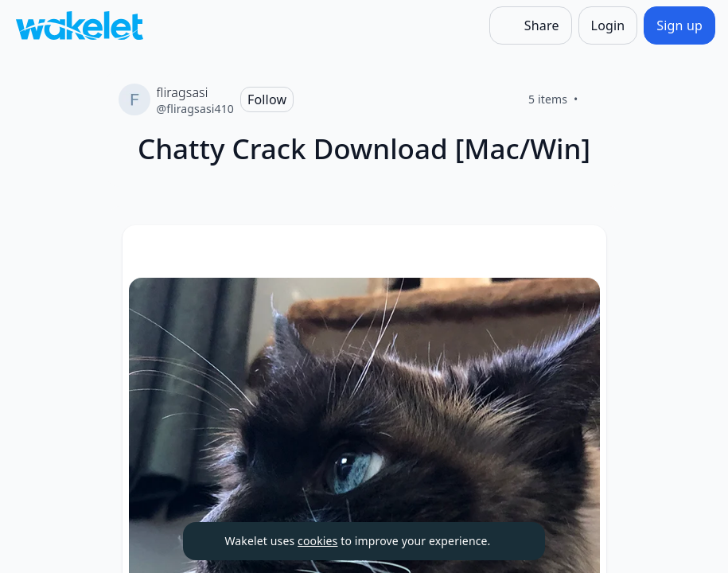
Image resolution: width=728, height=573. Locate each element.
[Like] (598, 99)
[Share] (531, 25)
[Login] (608, 25)
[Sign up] (679, 25)
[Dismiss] (513, 541)
